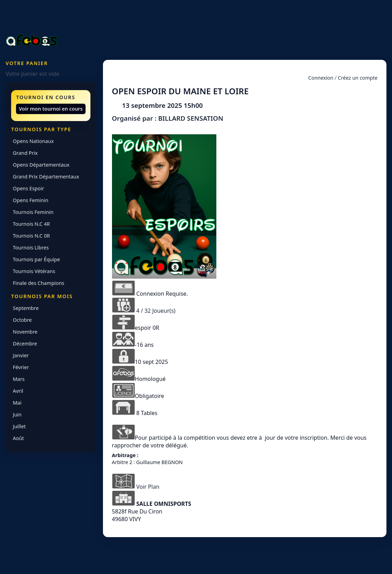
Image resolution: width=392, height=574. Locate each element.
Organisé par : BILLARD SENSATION (168, 118)
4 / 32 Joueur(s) (156, 311)
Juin (17, 414)
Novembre (25, 332)
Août (18, 438)
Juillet (19, 426)
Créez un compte (358, 78)
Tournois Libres (31, 248)
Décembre (25, 344)
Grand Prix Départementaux (46, 177)
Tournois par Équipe (37, 259)
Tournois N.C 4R (31, 224)
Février (21, 367)
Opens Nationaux (33, 141)
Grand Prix (25, 153)
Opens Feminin (31, 200)
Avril (18, 391)
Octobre (22, 320)
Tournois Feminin (33, 212)
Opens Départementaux (41, 165)
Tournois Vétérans (34, 271)
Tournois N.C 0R (31, 236)
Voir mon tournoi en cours (51, 109)
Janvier (21, 355)
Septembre (26, 308)
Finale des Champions (39, 283)
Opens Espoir (29, 188)
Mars (19, 379)
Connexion (321, 78)
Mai (17, 403)
